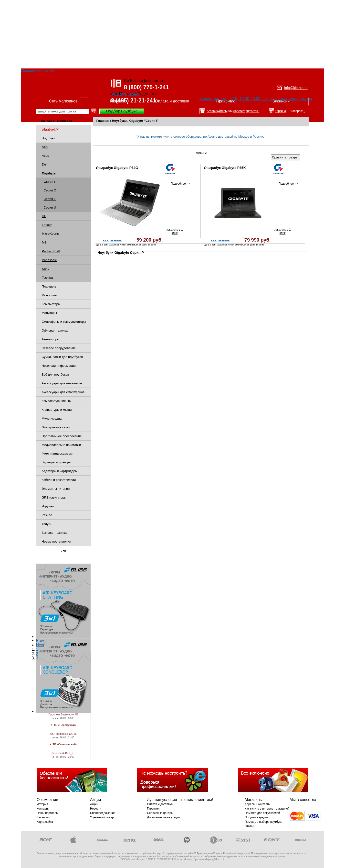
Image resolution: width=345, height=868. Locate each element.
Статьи (249, 826)
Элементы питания (56, 489)
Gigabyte (136, 121)
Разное (47, 515)
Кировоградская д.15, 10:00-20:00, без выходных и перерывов (256, 99)
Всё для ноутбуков (55, 374)
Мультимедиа (52, 418)
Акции (94, 804)
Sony (46, 269)
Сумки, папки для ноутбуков (62, 357)
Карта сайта (45, 822)
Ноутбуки (49, 138)
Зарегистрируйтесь (246, 111)
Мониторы (49, 313)
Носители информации (59, 366)
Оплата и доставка (172, 101)
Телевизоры (51, 339)
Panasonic (49, 260)
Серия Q (50, 190)
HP (44, 216)
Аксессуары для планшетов (62, 383)
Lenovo (47, 225)
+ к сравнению (112, 240)
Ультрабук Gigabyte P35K (225, 168)
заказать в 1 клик (175, 231)
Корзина (281, 111)
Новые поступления (56, 541)
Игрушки (48, 506)
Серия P (152, 121)
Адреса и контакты (257, 804)
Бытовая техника (54, 533)
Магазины (63, 729)
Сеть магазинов (63, 101)
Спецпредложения (103, 813)
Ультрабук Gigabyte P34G (117, 168)
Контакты (43, 809)
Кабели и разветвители (59, 480)
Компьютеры (51, 304)
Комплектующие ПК (56, 401)
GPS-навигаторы (54, 497)
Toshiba (47, 278)
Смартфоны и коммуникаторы (64, 322)
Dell (45, 164)
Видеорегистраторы (57, 462)
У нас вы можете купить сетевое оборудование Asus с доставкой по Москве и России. (201, 137)
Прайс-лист (226, 101)
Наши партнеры (47, 813)
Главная (103, 121)
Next (40, 645)
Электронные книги (56, 427)
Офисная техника (55, 330)
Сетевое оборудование (59, 348)
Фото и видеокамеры (57, 453)
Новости (118, 101)
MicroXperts (50, 234)
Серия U (50, 207)
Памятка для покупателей (262, 813)
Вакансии (281, 101)
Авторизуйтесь (217, 111)
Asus (46, 156)
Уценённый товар (102, 817)
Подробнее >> (180, 184)
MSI (45, 242)
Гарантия (153, 809)
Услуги (47, 524)
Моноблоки (50, 295)
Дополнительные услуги (163, 817)
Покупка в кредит (256, 817)
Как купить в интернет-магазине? (267, 809)
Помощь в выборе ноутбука (263, 822)
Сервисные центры (160, 813)
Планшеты (50, 286)
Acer (45, 147)
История (42, 804)
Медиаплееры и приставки (61, 445)
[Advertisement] (173, 34)
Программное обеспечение (62, 436)
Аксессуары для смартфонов (63, 392)
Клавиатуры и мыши (57, 410)
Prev (40, 640)
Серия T (50, 199)
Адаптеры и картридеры (60, 471)
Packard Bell (51, 251)
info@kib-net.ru (296, 88)
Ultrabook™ (50, 129)
